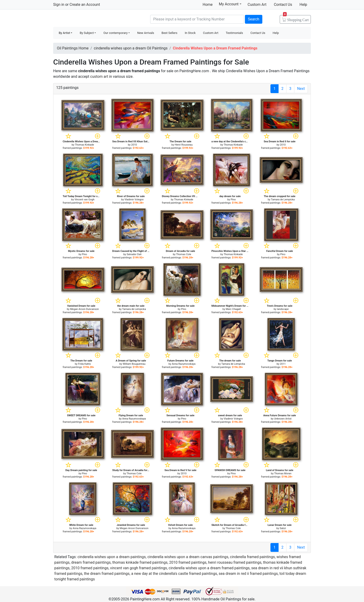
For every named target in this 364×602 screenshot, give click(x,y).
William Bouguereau (134, 364)
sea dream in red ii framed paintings (248, 574)
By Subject (87, 33)
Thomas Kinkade (84, 145)
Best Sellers (169, 33)
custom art (99, 76)
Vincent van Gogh (84, 200)
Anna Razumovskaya (184, 364)
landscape (283, 309)
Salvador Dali (134, 254)
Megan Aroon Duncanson (84, 309)
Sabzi (283, 528)
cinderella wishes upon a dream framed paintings (209, 568)
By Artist (64, 33)
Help (303, 5)
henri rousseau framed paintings (235, 562)
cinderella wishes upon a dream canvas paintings (188, 557)
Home (208, 5)
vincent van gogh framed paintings (138, 568)
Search (254, 19)
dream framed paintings (91, 562)
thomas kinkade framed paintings (140, 562)
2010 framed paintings (188, 562)
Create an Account (85, 5)
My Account (230, 4)
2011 (283, 364)
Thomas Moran (283, 473)
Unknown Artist (283, 419)
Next (301, 89)
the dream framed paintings (107, 574)
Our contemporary (115, 33)
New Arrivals (146, 33)
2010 (134, 145)
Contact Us (283, 5)
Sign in (59, 5)
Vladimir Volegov (134, 200)
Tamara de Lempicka (283, 200)
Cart (296, 18)
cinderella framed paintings (252, 557)
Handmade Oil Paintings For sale (88, 19)
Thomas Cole (184, 254)
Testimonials (234, 33)
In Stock (190, 33)
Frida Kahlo (84, 364)
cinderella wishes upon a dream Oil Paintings (131, 48)
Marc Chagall (233, 309)
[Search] (197, 19)
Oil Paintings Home (73, 48)
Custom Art (257, 5)
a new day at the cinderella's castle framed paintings (174, 574)
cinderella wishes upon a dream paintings (112, 557)
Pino (233, 200)
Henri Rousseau (184, 145)
